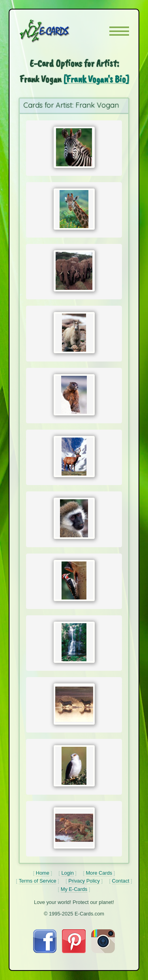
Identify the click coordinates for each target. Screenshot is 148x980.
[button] (119, 31)
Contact (121, 881)
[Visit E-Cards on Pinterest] (74, 951)
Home (43, 873)
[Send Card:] (74, 147)
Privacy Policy (84, 881)
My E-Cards (74, 889)
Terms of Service (37, 881)
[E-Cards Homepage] (58, 31)
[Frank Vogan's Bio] (96, 79)
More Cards (99, 873)
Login (67, 873)
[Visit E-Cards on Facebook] (45, 951)
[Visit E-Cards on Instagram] (103, 951)
